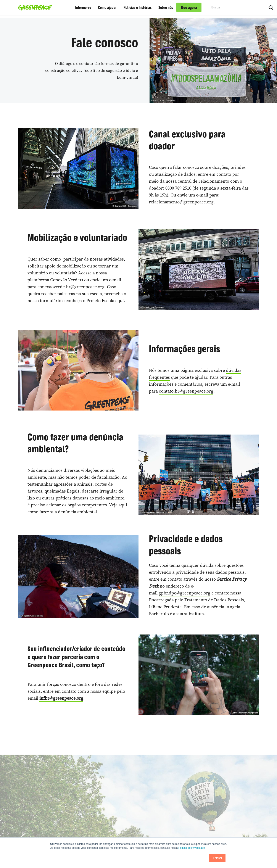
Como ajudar (107, 7)
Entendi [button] (217, 858)
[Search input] (232, 7)
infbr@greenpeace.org (61, 698)
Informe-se (83, 7)
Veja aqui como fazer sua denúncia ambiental (77, 508)
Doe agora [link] (189, 7)
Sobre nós (166, 7)
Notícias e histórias (138, 7)
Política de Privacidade (192, 848)
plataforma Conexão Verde (54, 280)
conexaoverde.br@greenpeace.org (71, 287)
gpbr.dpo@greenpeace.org (184, 593)
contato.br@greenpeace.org (186, 391)
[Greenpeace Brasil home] (34, 7)
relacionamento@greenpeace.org (181, 202)
